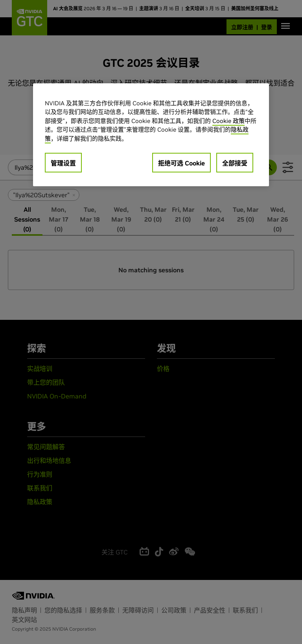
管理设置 (63, 163)
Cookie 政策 (228, 121)
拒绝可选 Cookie (181, 163)
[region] (151, 135)
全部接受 (235, 163)
